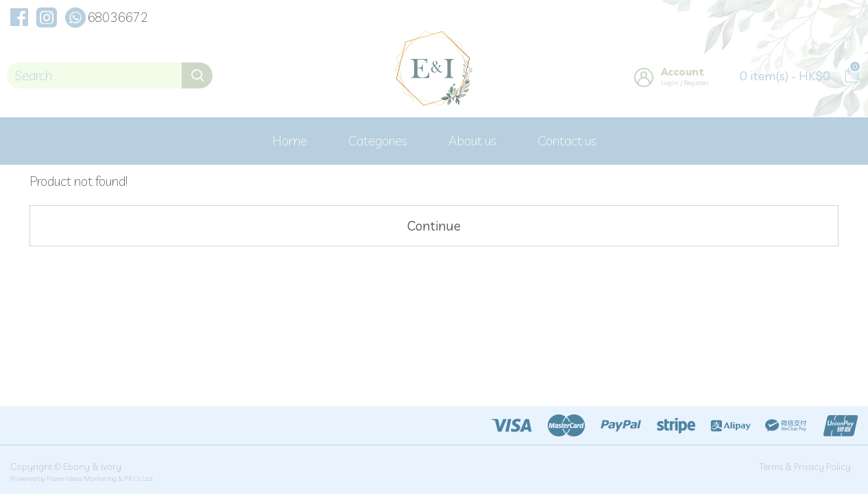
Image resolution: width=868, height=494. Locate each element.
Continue (434, 226)
